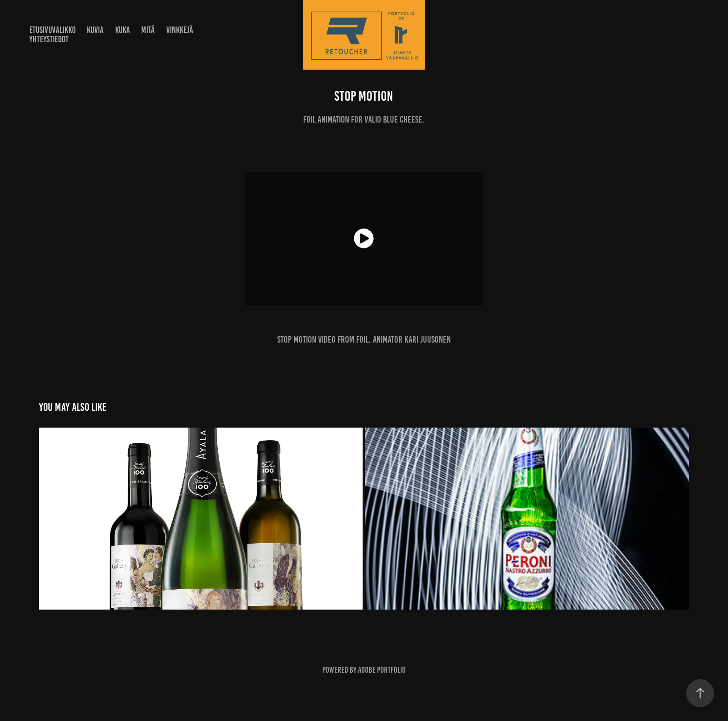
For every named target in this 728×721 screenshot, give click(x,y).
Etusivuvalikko (52, 30)
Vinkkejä (180, 30)
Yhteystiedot (49, 39)
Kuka (123, 30)
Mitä (148, 30)
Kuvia (95, 30)
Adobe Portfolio (382, 670)
